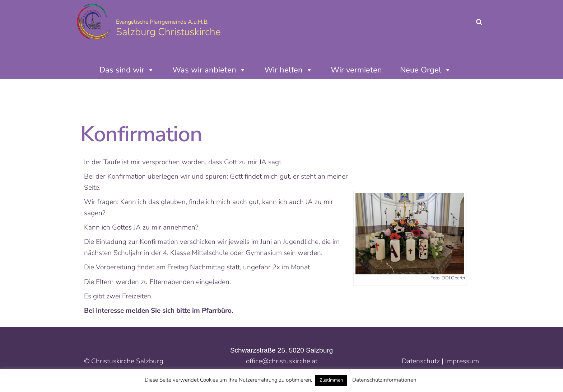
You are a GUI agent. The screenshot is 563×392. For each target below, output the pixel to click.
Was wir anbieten (209, 70)
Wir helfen (289, 70)
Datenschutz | (424, 361)
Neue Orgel (426, 70)
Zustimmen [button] (331, 380)
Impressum (462, 361)
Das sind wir (127, 70)
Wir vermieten (356, 70)
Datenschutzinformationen (384, 380)
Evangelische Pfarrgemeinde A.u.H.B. (162, 22)
